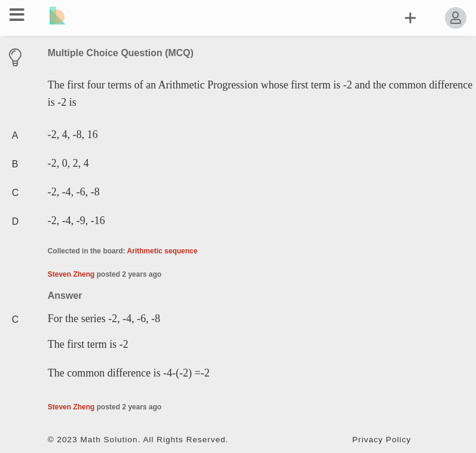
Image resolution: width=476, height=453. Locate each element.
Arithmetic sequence (162, 251)
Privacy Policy (382, 440)
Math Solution (109, 440)
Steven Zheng (71, 274)
